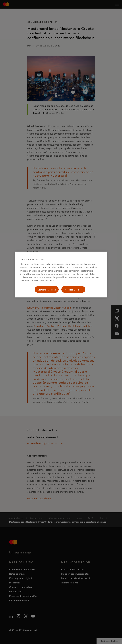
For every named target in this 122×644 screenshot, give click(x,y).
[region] (61, 275)
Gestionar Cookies (47, 289)
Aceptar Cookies (73, 289)
